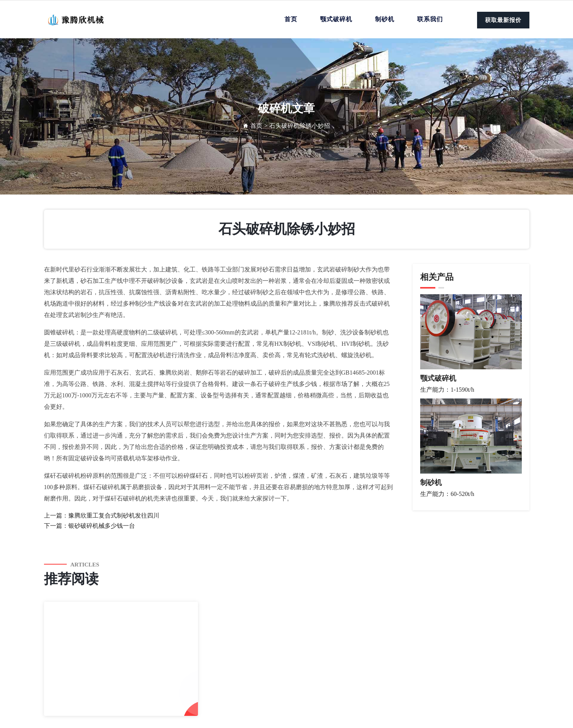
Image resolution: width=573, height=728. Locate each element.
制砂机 (385, 19)
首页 (291, 19)
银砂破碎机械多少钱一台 (102, 526)
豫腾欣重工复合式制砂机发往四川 (114, 515)
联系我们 (430, 19)
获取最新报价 (503, 20)
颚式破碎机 (336, 19)
